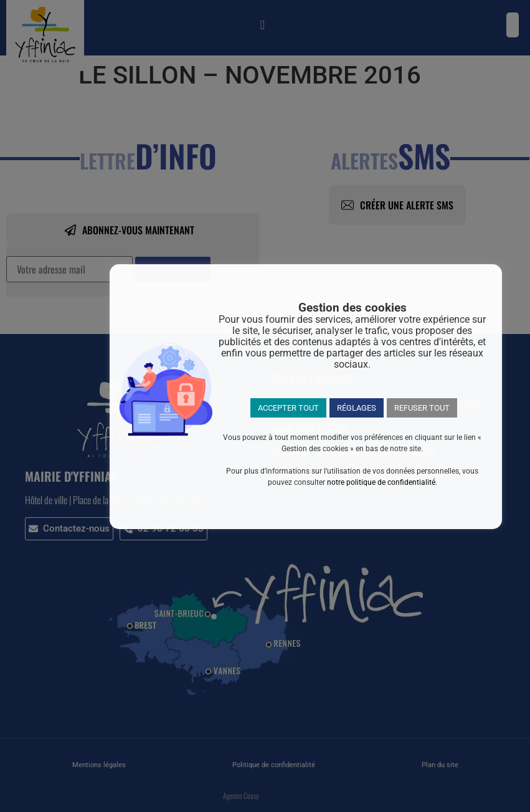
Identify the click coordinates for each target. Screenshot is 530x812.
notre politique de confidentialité (381, 482)
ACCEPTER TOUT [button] (288, 408)
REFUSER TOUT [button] (422, 408)
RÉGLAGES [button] (357, 408)
